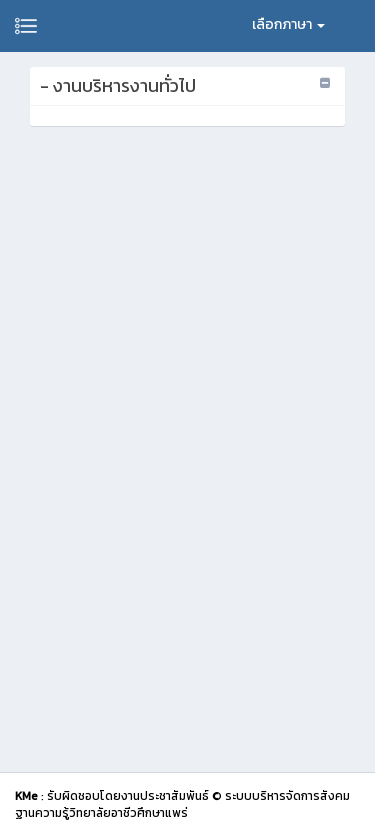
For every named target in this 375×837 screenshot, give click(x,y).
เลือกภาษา (288, 24)
